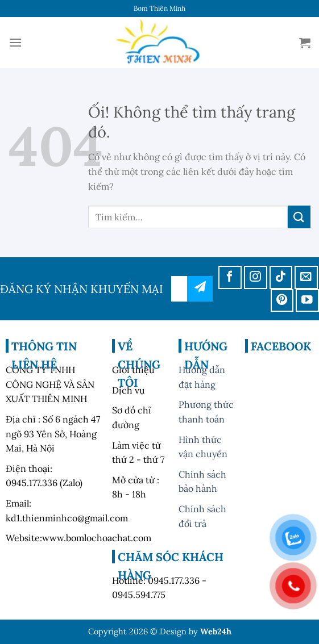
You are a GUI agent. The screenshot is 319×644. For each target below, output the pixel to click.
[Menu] (15, 42)
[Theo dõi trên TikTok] (281, 277)
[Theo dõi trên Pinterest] (282, 301)
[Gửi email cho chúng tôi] (306, 277)
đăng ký (200, 289)
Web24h (216, 632)
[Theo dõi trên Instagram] (256, 277)
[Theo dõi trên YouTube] (307, 301)
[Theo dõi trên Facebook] (230, 277)
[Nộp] (299, 217)
